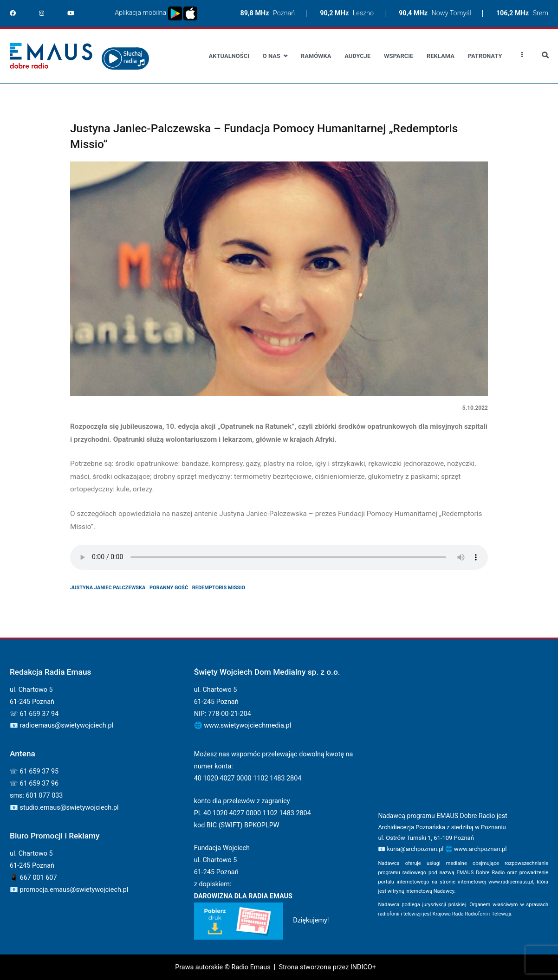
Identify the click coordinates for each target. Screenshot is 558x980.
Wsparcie (399, 56)
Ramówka (316, 56)
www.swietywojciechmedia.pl (247, 725)
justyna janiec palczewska (108, 588)
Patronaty (485, 56)
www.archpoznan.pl (480, 849)
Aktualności (229, 56)
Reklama (441, 56)
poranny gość (169, 588)
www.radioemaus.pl (511, 882)
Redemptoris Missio (219, 588)
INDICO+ (363, 967)
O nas (272, 56)
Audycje (357, 56)
